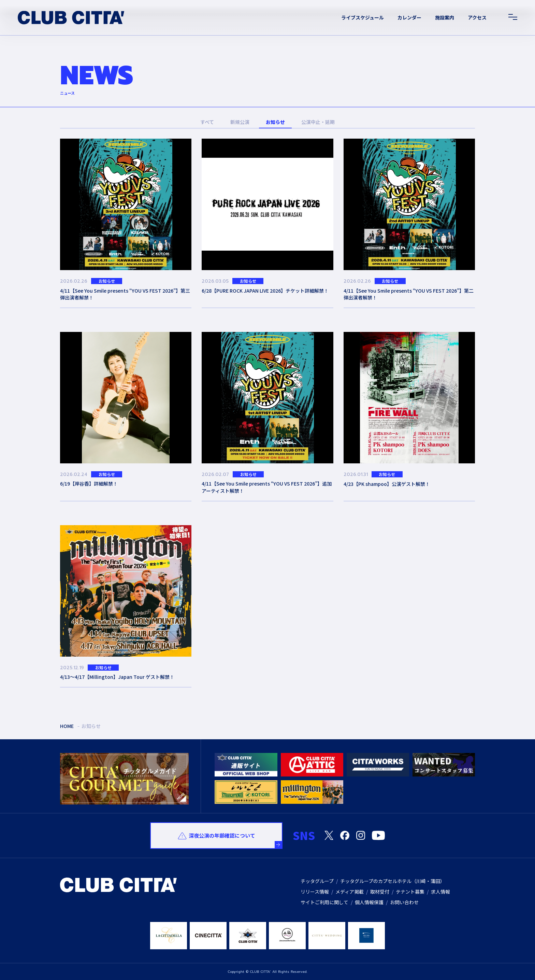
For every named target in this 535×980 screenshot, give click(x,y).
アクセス (477, 17)
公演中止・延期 (318, 122)
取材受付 (380, 892)
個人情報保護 (369, 902)
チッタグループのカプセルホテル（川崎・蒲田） (393, 881)
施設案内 (445, 17)
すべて (207, 122)
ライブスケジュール (363, 17)
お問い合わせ (404, 902)
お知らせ (275, 122)
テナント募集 (410, 892)
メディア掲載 (350, 892)
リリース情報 (315, 892)
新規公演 (240, 122)
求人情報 (440, 892)
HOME (67, 726)
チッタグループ (317, 881)
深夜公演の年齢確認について (222, 835)
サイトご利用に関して (324, 902)
